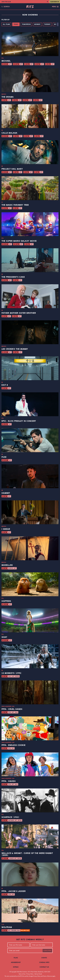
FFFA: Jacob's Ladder (14, 891)
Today (16, 24)
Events (44, 958)
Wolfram (7, 927)
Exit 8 (5, 385)
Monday (37, 24)
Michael (6, 61)
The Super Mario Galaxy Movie (19, 241)
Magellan (7, 565)
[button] (58, 24)
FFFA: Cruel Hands (12, 709)
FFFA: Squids (9, 781)
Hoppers (6, 601)
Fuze (4, 457)
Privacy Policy (30, 974)
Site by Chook (38, 974)
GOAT (4, 637)
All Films (6, 24)
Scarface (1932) (10, 817)
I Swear (6, 529)
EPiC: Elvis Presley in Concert (19, 421)
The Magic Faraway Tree (15, 205)
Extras (16, 967)
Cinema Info (44, 962)
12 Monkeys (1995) (12, 673)
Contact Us (44, 967)
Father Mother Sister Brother (19, 313)
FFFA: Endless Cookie (13, 745)
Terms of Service (48, 976)
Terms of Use (22, 974)
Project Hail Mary (12, 169)
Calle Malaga (9, 133)
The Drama (8, 97)
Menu (55, 7)
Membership (16, 962)
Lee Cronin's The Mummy (15, 349)
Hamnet (6, 493)
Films (16, 958)
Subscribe (47, 951)
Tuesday (47, 24)
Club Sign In (55, 2)
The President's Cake (13, 277)
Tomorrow (26, 24)
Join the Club (6, 2)
